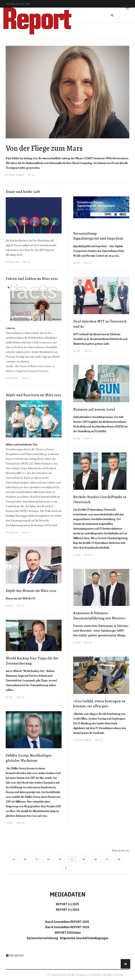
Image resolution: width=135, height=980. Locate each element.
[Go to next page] (66, 868)
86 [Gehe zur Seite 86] (96, 859)
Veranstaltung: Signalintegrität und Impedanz (98, 236)
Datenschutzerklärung (43, 938)
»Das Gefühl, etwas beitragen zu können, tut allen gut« (99, 704)
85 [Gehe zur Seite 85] (84, 859)
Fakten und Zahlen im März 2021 (32, 279)
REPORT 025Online (67, 933)
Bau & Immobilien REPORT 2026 (67, 927)
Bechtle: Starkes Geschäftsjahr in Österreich (100, 499)
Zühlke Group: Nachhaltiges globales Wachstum (29, 758)
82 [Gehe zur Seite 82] (49, 859)
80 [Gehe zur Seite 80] (25, 859)
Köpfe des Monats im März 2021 (31, 591)
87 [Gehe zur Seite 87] (107, 859)
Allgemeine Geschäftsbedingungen (84, 938)
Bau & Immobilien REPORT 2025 (67, 922)
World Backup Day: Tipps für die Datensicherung (32, 661)
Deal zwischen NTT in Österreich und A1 (100, 324)
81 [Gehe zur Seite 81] (37, 859)
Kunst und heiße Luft (23, 192)
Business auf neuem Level (94, 409)
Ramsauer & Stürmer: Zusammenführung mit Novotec (99, 616)
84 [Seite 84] (72, 859)
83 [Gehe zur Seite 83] (60, 859)
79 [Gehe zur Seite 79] (13, 859)
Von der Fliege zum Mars (44, 148)
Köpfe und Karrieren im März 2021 (33, 395)
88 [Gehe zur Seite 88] (119, 859)
